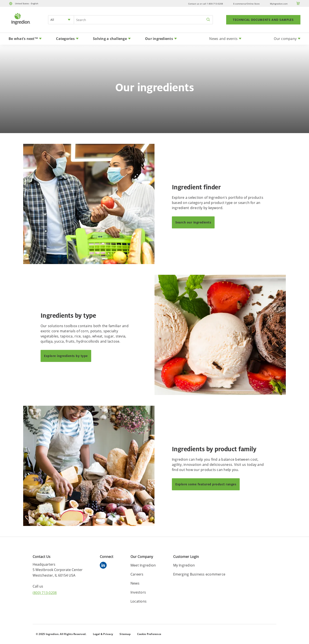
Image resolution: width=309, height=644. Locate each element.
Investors (138, 592)
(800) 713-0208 (45, 593)
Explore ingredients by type (66, 356)
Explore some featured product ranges (206, 484)
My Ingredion (184, 565)
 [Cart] (298, 3)
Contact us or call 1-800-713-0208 (206, 4)
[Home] (21, 25)
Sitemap (125, 634)
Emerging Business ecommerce (199, 574)
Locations (139, 601)
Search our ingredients (193, 222)
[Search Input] (143, 20)
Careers (137, 574)
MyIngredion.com (279, 4)
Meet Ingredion (143, 565)
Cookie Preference (149, 634)
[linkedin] (104, 566)
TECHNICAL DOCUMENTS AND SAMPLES (263, 20)
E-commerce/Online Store (246, 4)
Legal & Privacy (103, 634)
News (135, 583)
